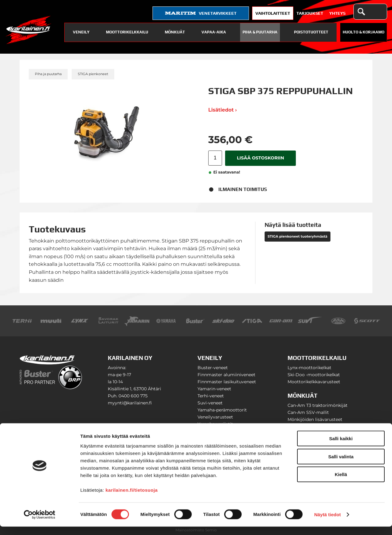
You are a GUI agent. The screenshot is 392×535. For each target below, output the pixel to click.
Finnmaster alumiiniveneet (226, 375)
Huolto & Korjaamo (364, 32)
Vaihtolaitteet (273, 13)
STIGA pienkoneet (93, 74)
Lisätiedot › (222, 110)
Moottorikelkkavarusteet (314, 382)
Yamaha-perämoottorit (222, 410)
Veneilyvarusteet (215, 417)
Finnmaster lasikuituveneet (227, 382)
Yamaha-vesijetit (215, 424)
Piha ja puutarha (48, 74)
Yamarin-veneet (214, 389)
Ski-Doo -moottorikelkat (314, 375)
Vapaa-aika (214, 32)
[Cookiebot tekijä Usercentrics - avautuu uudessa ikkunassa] (40, 523)
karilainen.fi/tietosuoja (132, 498)
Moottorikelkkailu (127, 32)
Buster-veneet (213, 368)
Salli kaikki (341, 447)
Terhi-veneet (211, 396)
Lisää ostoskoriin (260, 158)
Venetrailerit (211, 431)
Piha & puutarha (260, 32)
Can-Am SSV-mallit (308, 412)
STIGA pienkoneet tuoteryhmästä (298, 236)
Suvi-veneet (210, 403)
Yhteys (337, 13)
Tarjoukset (310, 13)
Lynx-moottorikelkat (309, 368)
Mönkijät (175, 32)
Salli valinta (341, 465)
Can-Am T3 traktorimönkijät (318, 405)
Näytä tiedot (328, 523)
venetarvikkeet (201, 13)
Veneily (81, 32)
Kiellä (341, 483)
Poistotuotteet (311, 32)
